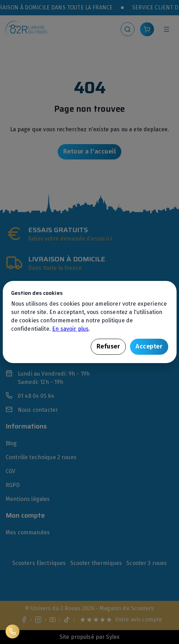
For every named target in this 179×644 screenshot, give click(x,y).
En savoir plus (70, 329)
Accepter (149, 346)
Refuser (108, 346)
